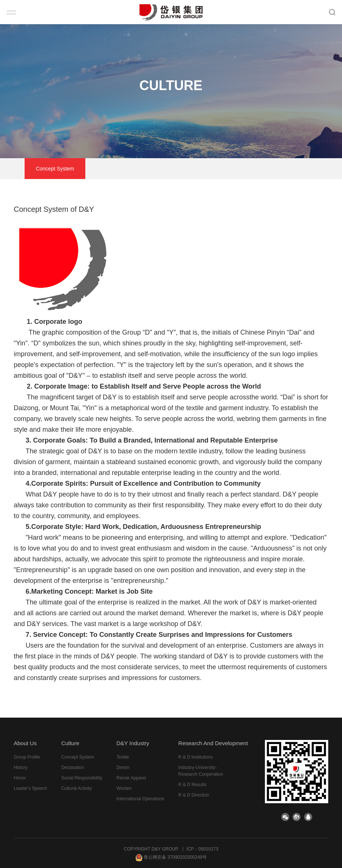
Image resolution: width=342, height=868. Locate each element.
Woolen (124, 788)
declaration (137, 169)
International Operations (140, 799)
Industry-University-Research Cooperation (201, 771)
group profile (27, 757)
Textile (123, 757)
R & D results (192, 785)
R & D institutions (196, 757)
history (21, 768)
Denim (123, 768)
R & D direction (194, 795)
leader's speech (31, 788)
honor (20, 778)
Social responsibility (197, 169)
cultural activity (260, 169)
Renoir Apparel (131, 778)
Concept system (83, 169)
